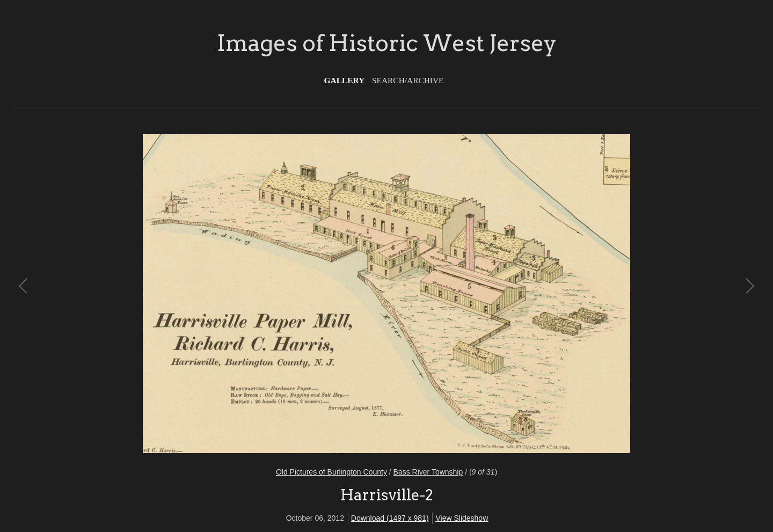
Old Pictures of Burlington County (331, 472)
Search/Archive (408, 80)
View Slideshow (462, 518)
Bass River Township (428, 472)
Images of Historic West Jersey (387, 43)
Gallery (345, 80)
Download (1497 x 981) (390, 518)
